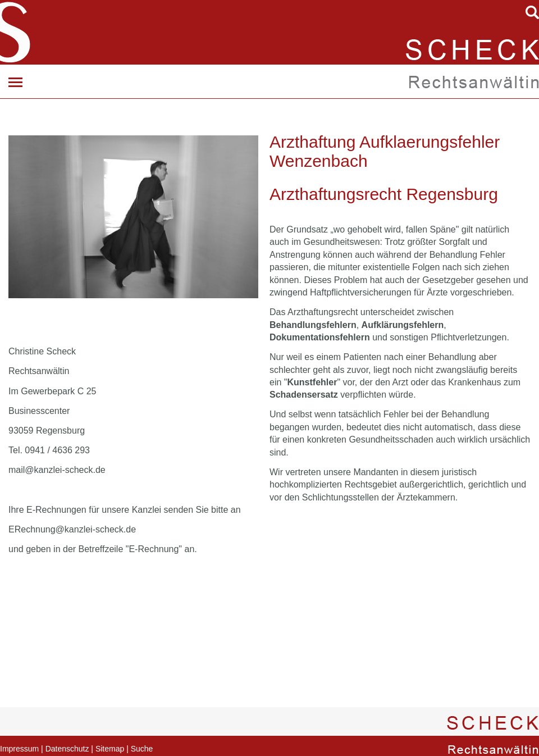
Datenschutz (67, 749)
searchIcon (532, 12)
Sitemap (110, 749)
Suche (142, 749)
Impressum (19, 749)
